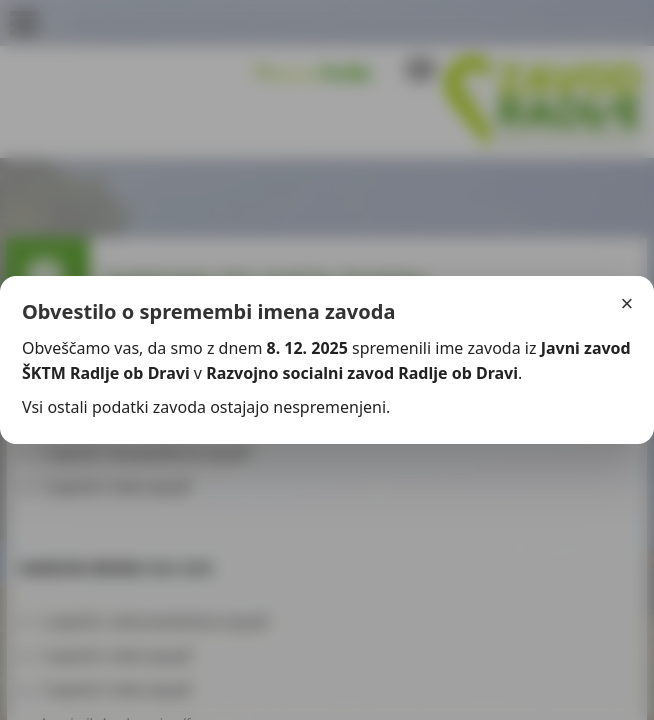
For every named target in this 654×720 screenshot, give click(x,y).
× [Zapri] (627, 303)
